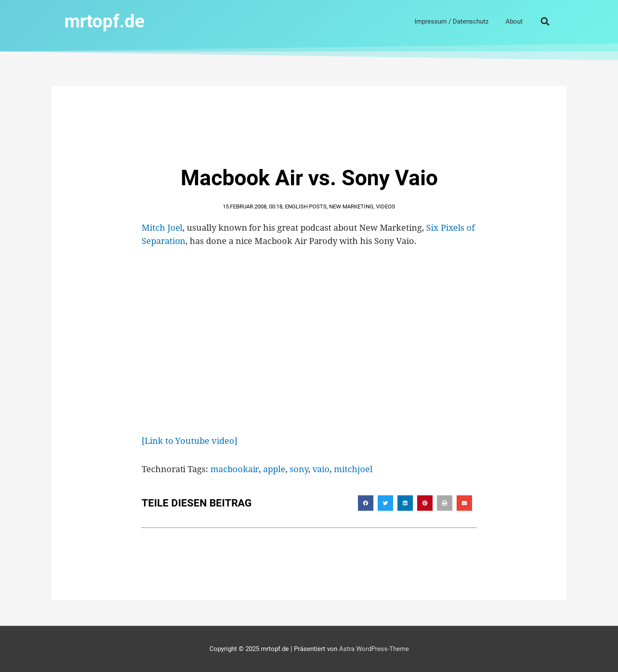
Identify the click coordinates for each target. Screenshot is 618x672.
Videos (386, 206)
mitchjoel (353, 469)
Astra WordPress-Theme (374, 649)
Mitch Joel (162, 228)
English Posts (306, 206)
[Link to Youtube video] (189, 441)
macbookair (235, 469)
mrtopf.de (105, 21)
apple (274, 469)
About (514, 21)
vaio (321, 469)
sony (299, 469)
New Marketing (351, 206)
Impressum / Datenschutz (451, 21)
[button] (545, 21)
